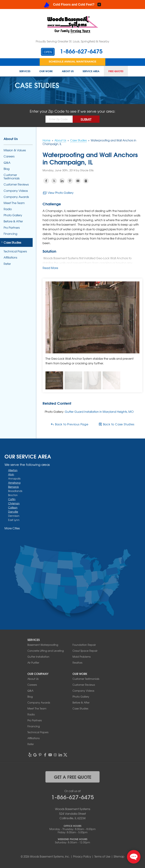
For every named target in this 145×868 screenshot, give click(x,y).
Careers (9, 156)
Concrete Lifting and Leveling (46, 651)
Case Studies (12, 242)
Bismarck (13, 487)
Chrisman (14, 503)
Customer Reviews (16, 184)
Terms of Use (102, 856)
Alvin (11, 474)
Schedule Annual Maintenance (72, 61)
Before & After (13, 221)
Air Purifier (33, 663)
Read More (50, 268)
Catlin (12, 499)
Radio (8, 209)
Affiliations (10, 257)
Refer (7, 264)
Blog (7, 169)
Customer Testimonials (12, 177)
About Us (68, 71)
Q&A (7, 163)
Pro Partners (12, 228)
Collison (13, 507)
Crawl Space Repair (85, 651)
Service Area (91, 71)
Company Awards (16, 197)
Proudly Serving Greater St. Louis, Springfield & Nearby (72, 41)
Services (25, 71)
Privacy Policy (82, 856)
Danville (13, 512)
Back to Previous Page (69, 424)
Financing (10, 234)
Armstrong (14, 483)
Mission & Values (15, 150)
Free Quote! (116, 71)
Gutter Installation (38, 657)
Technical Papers (15, 251)
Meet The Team (14, 203)
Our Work (46, 71)
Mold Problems (82, 657)
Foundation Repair (84, 645)
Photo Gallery (13, 215)
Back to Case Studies (116, 424)
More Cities (12, 528)
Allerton (13, 470)
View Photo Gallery (58, 193)
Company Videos (16, 191)
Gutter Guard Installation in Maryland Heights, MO (99, 412)
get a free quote (73, 777)
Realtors (77, 663)
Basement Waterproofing (43, 645)
